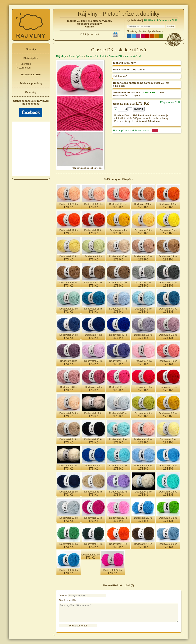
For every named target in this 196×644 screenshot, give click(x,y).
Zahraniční (24, 68)
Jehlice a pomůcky (31, 83)
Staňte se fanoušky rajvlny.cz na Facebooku (31, 108)
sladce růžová (133, 56)
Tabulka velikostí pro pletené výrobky (89, 21)
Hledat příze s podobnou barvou (131, 130)
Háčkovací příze (31, 75)
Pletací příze (31, 58)
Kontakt (89, 27)
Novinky (31, 49)
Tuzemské (24, 64)
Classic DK (115, 56)
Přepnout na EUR (167, 20)
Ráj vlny (61, 56)
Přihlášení (149, 20)
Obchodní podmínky (89, 24)
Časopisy (31, 92)
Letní (103, 56)
